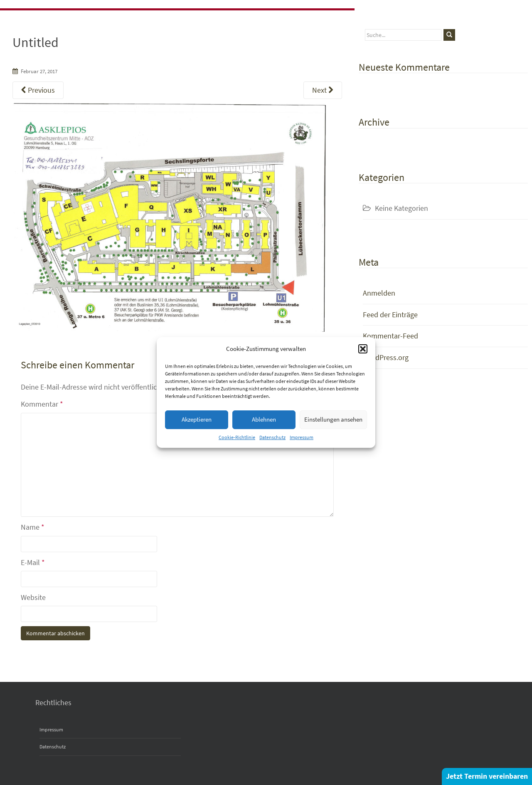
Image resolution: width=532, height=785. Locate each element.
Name (33, 527)
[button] (363, 349)
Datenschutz (272, 437)
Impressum (302, 437)
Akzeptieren (197, 419)
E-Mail (33, 562)
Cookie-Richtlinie (237, 437)
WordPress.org (386, 357)
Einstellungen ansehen (333, 419)
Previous (38, 90)
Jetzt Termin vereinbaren (487, 776)
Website (33, 597)
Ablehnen (264, 419)
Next (323, 90)
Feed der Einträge (390, 315)
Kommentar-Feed (390, 336)
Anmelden (379, 293)
